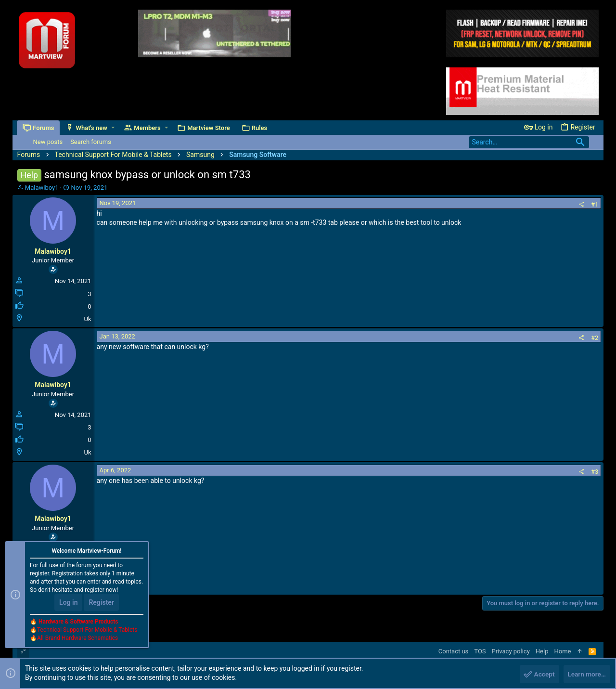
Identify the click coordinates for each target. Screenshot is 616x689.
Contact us (454, 651)
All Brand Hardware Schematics (77, 639)
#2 (595, 338)
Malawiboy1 (42, 188)
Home (562, 651)
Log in (68, 603)
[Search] (529, 142)
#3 (595, 472)
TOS (480, 651)
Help (542, 651)
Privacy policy (511, 651)
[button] (113, 128)
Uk (88, 319)
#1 (595, 204)
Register (101, 603)
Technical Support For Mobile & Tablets (87, 631)
